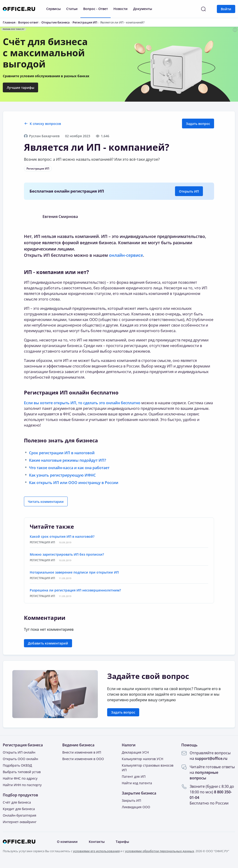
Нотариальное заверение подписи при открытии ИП (74, 572)
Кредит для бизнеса (19, 809)
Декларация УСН (135, 752)
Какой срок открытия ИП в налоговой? (62, 536)
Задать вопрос (198, 124)
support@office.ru (211, 758)
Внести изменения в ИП (82, 752)
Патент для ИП (134, 776)
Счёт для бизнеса (17, 802)
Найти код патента (137, 783)
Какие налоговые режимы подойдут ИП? (68, 460)
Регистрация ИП (38, 169)
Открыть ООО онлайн (20, 759)
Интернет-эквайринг (20, 822)
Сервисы (53, 9)
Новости (121, 9)
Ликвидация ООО (136, 807)
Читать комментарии (46, 502)
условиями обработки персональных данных (160, 851)
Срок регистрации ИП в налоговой (62, 453)
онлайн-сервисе (126, 255)
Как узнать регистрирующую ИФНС (62, 475)
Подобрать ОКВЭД (17, 765)
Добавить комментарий (48, 643)
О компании (67, 842)
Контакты (97, 842)
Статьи (72, 9)
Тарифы (122, 842)
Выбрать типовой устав (22, 772)
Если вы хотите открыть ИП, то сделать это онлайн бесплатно (82, 403)
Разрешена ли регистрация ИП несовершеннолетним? (75, 590)
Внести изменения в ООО (83, 759)
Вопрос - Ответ (96, 9)
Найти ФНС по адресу (20, 778)
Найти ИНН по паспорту (22, 785)
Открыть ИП (189, 191)
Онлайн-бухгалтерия (20, 815)
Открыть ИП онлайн (19, 752)
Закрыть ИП (131, 800)
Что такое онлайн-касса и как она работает (69, 468)
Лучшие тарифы (20, 88)
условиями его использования (96, 851)
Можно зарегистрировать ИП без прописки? (67, 554)
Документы (143, 9)
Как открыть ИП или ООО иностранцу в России (74, 483)
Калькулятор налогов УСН (142, 759)
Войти (226, 9)
